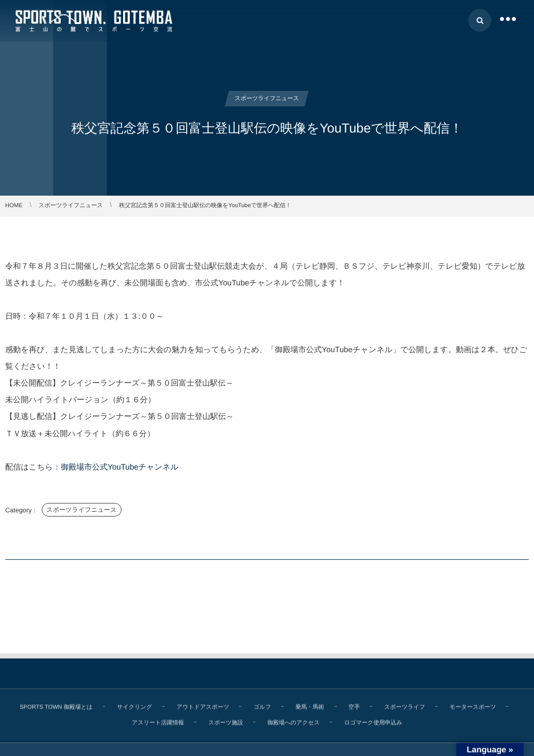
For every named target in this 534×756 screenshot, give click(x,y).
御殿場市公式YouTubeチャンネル (119, 467)
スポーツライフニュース (82, 510)
